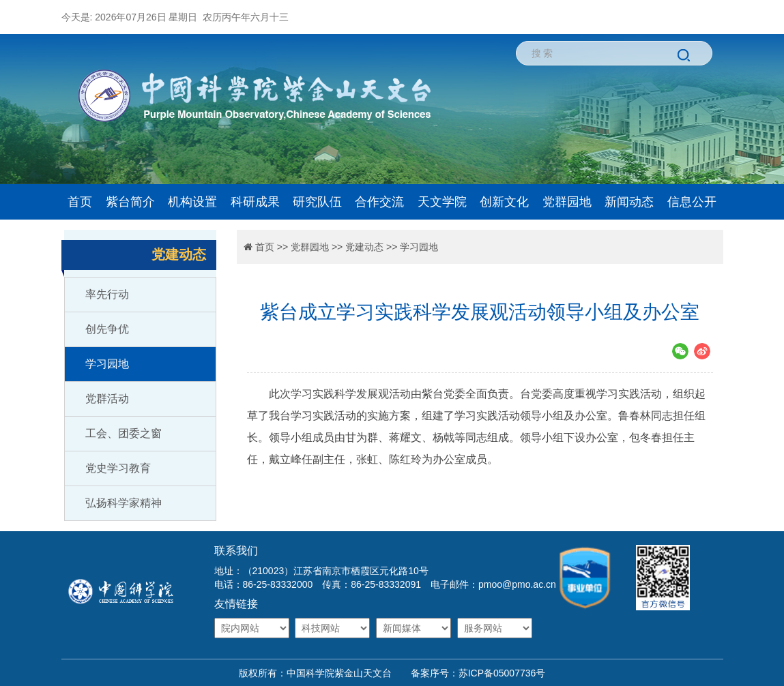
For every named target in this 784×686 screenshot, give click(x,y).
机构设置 (192, 202)
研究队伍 (317, 202)
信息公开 (692, 202)
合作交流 (379, 202)
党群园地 (567, 202)
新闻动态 (629, 202)
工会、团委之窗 (124, 433)
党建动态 (364, 247)
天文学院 (442, 202)
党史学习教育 (118, 468)
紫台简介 (130, 202)
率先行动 (107, 294)
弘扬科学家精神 (124, 503)
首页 (80, 202)
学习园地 (107, 364)
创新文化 (504, 202)
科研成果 (255, 202)
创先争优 (107, 329)
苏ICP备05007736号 (502, 673)
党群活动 (107, 399)
